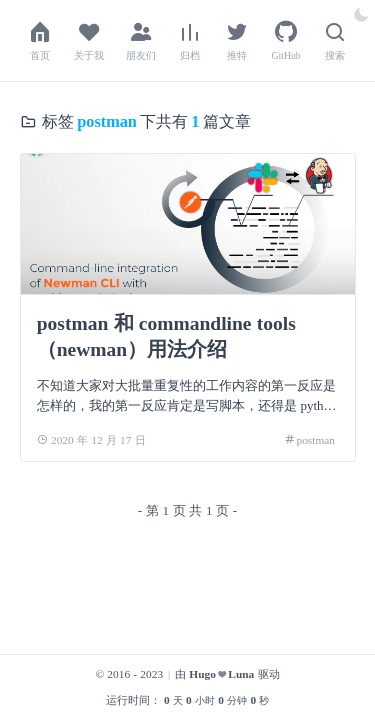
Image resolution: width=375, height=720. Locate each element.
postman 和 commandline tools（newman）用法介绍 (166, 336)
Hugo (202, 674)
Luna (241, 674)
